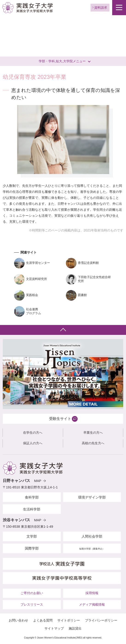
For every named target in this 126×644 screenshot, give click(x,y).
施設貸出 (75, 628)
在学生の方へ (33, 433)
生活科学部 (32, 509)
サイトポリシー (69, 620)
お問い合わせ (18, 620)
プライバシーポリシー (101, 620)
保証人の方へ (33, 443)
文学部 (32, 536)
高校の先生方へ (93, 443)
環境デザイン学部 (92, 497)
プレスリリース (32, 604)
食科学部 (32, 497)
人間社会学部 (92, 536)
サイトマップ (54, 628)
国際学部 (32, 548)
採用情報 (92, 593)
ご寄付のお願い (32, 593)
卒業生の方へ (93, 433)
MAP (38, 481)
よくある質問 (43, 620)
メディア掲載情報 (92, 604)
